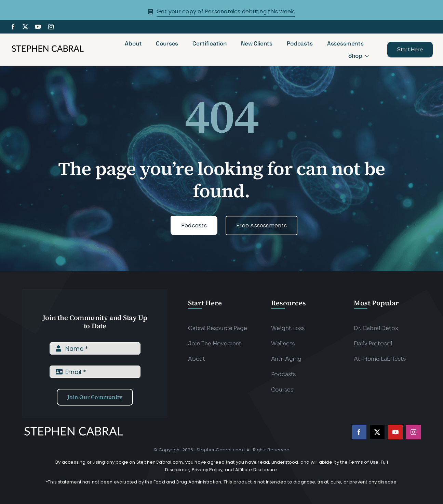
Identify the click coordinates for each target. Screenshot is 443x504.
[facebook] (13, 27)
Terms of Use (364, 462)
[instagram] (51, 27)
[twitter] (25, 27)
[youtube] (38, 27)
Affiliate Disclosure (256, 470)
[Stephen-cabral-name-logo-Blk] (48, 46)
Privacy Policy (207, 470)
